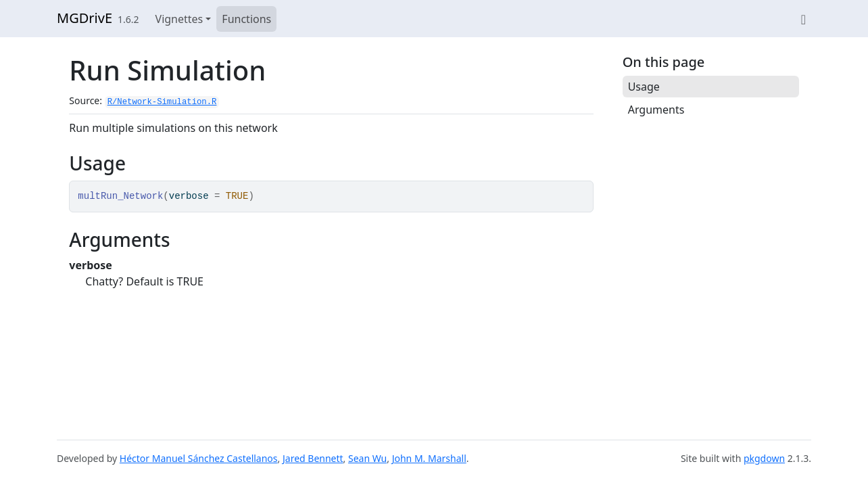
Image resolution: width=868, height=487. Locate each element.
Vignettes (179, 19)
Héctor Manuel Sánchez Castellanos (199, 458)
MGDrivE (85, 18)
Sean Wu (367, 458)
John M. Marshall (429, 458)
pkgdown (764, 458)
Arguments (656, 110)
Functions (246, 19)
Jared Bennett (313, 458)
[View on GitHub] (803, 19)
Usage (644, 87)
